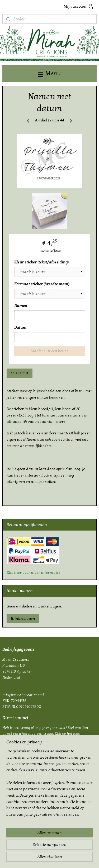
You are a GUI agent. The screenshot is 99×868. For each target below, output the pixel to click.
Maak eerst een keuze (49, 351)
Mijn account (79, 6)
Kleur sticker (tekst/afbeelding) (41, 262)
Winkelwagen (23, 619)
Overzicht (20, 373)
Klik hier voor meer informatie (33, 572)
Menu (49, 73)
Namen (21, 306)
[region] (49, 785)
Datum (20, 328)
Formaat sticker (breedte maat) (42, 284)
